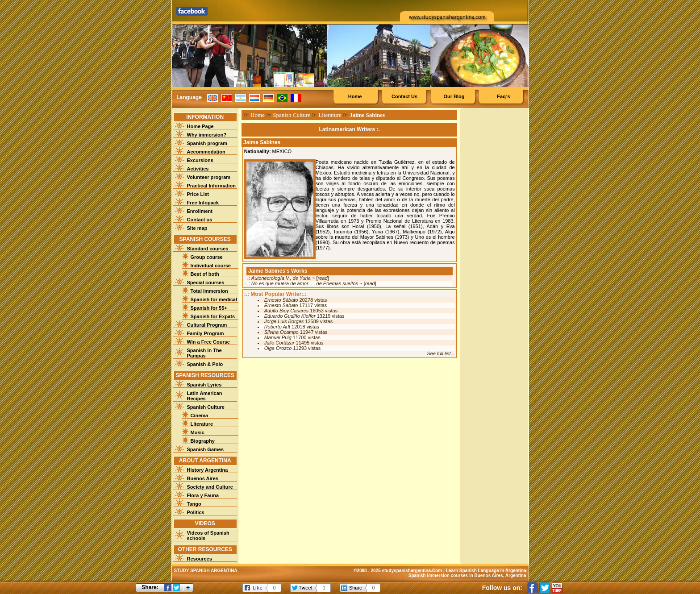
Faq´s (503, 96)
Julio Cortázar (279, 343)
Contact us (200, 220)
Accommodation (206, 152)
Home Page (200, 126)
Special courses (206, 282)
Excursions (200, 160)
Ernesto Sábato (281, 300)
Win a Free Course (208, 342)
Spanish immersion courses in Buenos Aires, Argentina (467, 575)
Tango (194, 504)
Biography (203, 441)
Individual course (211, 266)
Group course (207, 257)
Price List (198, 194)
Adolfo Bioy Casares (287, 311)
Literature (202, 424)
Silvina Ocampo (281, 332)
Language (189, 97)
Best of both (205, 274)
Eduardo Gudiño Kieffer (290, 316)
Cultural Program (207, 325)
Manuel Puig (278, 337)
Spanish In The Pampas (204, 353)
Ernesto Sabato (281, 305)
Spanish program (207, 143)
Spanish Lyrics (204, 385)
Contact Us (404, 96)
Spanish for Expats (213, 316)
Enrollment (200, 211)
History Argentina (208, 470)
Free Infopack (203, 203)
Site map (197, 228)
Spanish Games (206, 449)
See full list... (441, 353)
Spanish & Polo (205, 364)
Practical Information (211, 186)
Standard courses (208, 249)
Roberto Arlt (277, 327)
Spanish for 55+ (209, 308)
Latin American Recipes (205, 396)
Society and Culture (210, 487)
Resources (200, 559)
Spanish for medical (214, 299)
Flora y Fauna (203, 495)
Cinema (200, 415)
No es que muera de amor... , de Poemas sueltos (305, 283)
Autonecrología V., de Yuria (281, 278)
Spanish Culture (206, 407)
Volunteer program (209, 177)
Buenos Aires (203, 478)
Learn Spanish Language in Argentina (486, 571)
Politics (196, 512)
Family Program (206, 333)
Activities (198, 169)
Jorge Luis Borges (284, 321)
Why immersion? (207, 135)
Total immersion (209, 291)
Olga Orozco (278, 348)
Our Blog (454, 96)
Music (198, 432)
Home (355, 96)
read (323, 278)
